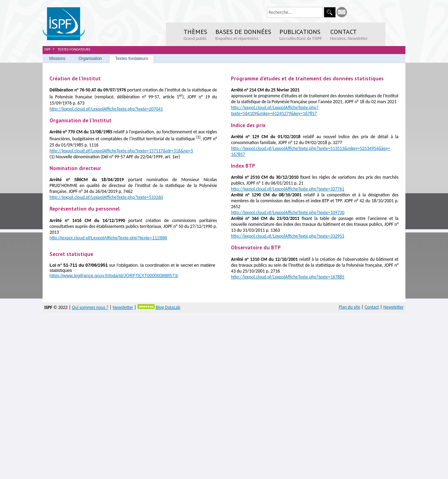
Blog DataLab (168, 307)
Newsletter (123, 307)
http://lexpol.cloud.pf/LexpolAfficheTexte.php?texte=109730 (288, 212)
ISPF (48, 49)
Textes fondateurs (74, 49)
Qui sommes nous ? (90, 307)
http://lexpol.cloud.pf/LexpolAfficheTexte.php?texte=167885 (288, 277)
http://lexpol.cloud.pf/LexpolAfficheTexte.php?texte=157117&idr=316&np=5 (121, 151)
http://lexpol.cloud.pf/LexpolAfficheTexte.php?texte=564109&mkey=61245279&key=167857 (275, 110)
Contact (372, 307)
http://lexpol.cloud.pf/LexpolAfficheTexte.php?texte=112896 (108, 238)
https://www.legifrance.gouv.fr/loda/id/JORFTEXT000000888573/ (114, 276)
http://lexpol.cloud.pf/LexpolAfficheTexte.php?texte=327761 (288, 189)
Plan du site (350, 307)
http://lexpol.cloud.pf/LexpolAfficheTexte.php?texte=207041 (106, 109)
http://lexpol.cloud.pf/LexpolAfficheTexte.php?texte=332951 (288, 236)
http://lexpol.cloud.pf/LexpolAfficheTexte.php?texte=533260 (106, 197)
